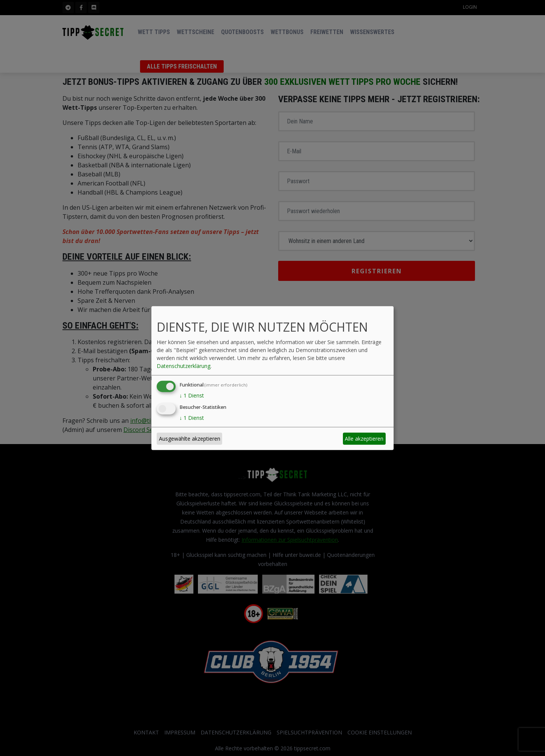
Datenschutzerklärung (184, 366)
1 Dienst (192, 395)
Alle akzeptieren (364, 439)
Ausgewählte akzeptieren (190, 439)
